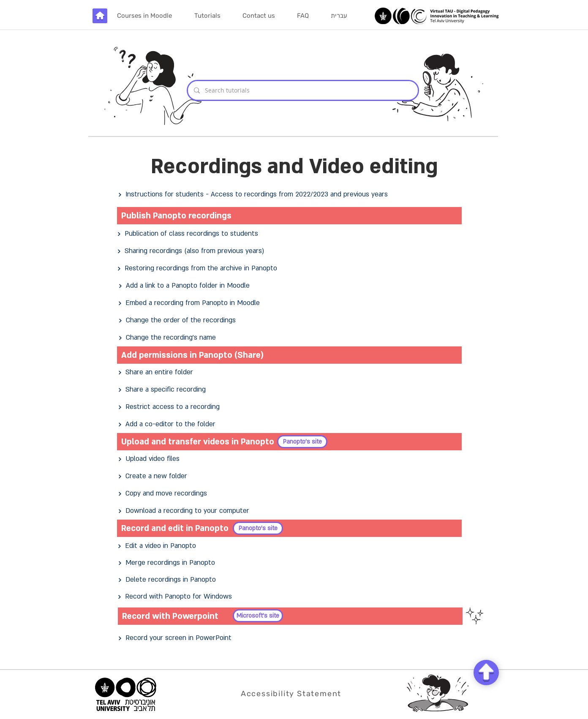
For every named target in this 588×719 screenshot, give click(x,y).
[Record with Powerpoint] (290, 616)
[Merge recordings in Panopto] (290, 563)
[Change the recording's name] (291, 338)
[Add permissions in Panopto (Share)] (289, 355)
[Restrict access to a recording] (290, 407)
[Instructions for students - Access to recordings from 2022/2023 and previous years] (290, 195)
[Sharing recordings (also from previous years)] (289, 251)
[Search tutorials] (302, 90)
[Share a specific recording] (290, 390)
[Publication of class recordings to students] (289, 234)
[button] (207, 16)
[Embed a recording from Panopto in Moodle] (290, 303)
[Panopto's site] (302, 442)
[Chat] (486, 673)
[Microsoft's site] (258, 616)
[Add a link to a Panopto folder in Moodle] (291, 286)
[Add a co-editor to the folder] (290, 424)
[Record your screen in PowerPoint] (290, 638)
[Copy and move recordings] (290, 494)
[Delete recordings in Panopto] (290, 580)
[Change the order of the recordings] (291, 320)
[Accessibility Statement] (292, 693)
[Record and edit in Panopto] (289, 528)
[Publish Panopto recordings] (289, 216)
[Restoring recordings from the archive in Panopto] (289, 268)
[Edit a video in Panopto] (290, 546)
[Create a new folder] (290, 476)
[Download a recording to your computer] (290, 511)
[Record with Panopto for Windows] (290, 597)
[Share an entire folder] (290, 372)
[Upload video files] (290, 459)
